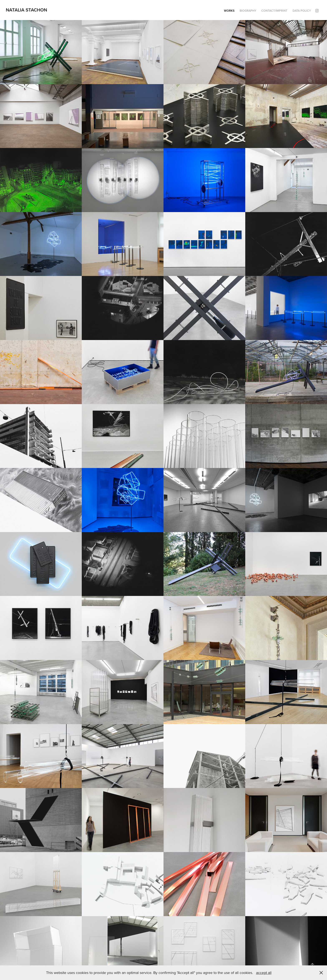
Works (229, 11)
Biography (248, 11)
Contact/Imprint (274, 11)
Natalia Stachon (26, 10)
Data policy (302, 11)
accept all (264, 973)
